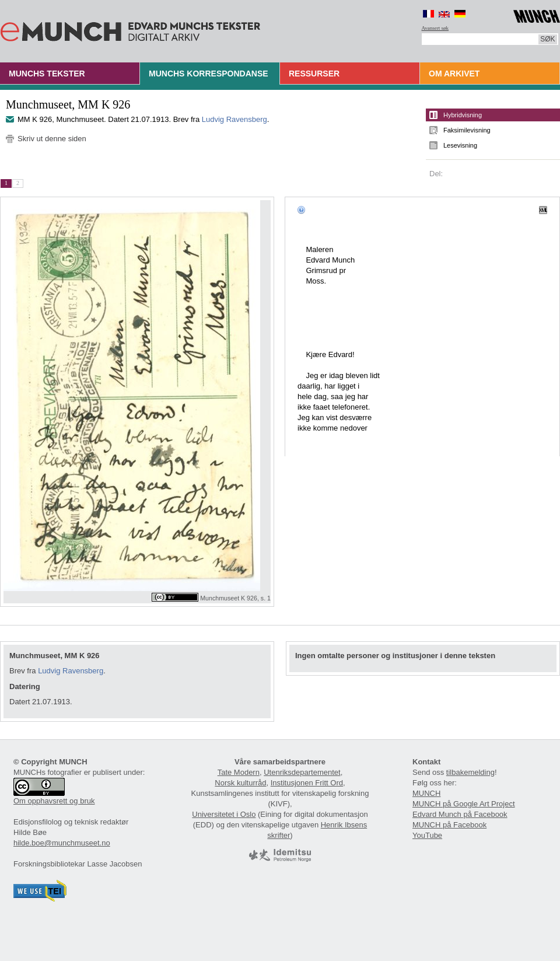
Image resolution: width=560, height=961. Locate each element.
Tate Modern (239, 772)
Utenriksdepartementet (302, 772)
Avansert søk (435, 28)
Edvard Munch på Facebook (460, 814)
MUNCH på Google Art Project (464, 804)
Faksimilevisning (467, 130)
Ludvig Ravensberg (235, 119)
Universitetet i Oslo (224, 814)
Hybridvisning (463, 115)
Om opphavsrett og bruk (54, 801)
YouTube (427, 835)
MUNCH (426, 793)
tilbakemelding (470, 772)
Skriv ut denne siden (52, 139)
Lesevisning (460, 145)
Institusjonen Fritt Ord (307, 783)
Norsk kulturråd (240, 783)
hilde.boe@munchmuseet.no (62, 843)
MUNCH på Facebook (449, 825)
